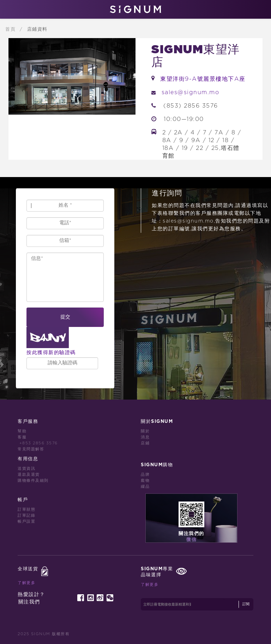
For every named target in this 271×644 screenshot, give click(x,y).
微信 (191, 540)
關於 (145, 431)
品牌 (145, 475)
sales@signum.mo (191, 92)
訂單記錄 (26, 515)
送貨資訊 (26, 469)
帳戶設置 (26, 521)
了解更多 (26, 583)
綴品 (145, 487)
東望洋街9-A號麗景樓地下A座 (203, 79)
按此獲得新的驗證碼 (51, 353)
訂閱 (246, 604)
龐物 (145, 481)
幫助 (22, 431)
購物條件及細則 (33, 481)
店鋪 (145, 443)
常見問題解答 (31, 449)
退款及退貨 (29, 475)
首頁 (11, 29)
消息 (145, 437)
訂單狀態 (26, 509)
